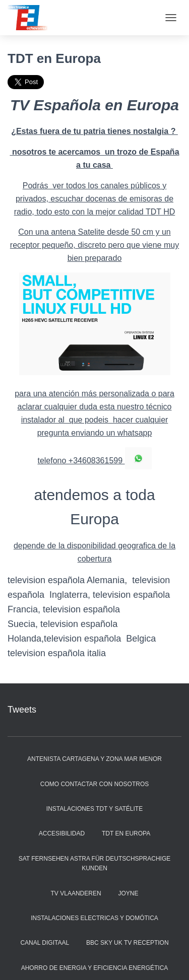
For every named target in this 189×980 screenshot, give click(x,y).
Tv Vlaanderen (76, 893)
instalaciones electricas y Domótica (94, 918)
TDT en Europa (126, 833)
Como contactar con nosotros (95, 784)
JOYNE (128, 893)
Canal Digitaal (45, 943)
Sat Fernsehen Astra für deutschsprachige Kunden (95, 863)
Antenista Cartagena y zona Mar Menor (94, 759)
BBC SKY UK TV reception (128, 943)
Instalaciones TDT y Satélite (94, 809)
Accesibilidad (62, 833)
